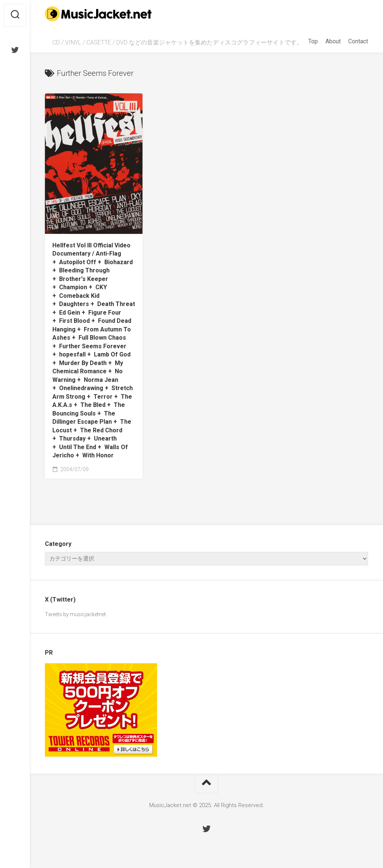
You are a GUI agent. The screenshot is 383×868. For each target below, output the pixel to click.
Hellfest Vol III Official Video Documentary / (94, 350)
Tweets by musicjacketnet (75, 614)
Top (313, 41)
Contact (358, 41)
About (333, 41)
